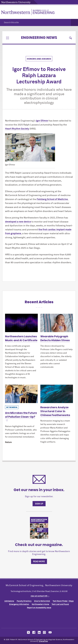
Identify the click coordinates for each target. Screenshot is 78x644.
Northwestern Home (40, 604)
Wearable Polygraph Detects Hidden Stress (55, 338)
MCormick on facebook (33, 632)
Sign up (39, 504)
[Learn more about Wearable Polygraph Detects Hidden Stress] (57, 323)
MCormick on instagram (45, 632)
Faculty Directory (24, 601)
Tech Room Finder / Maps (63, 601)
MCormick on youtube (50, 632)
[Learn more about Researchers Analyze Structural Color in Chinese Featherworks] (57, 394)
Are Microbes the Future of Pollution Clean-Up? (21, 415)
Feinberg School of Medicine (52, 199)
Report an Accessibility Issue (39, 608)
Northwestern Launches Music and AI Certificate (21, 338)
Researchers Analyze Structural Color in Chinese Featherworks (55, 411)
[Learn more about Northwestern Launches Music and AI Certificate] (21, 323)
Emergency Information (19, 604)
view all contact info (39, 596)
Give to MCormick (42, 601)
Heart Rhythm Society (17, 129)
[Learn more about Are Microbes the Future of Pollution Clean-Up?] (21, 394)
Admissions (9, 601)
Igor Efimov (42, 121)
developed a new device (18, 222)
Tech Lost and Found (60, 604)
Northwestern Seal (39, 619)
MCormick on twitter (28, 632)
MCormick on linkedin (39, 632)
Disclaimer (43, 641)
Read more (39, 562)
